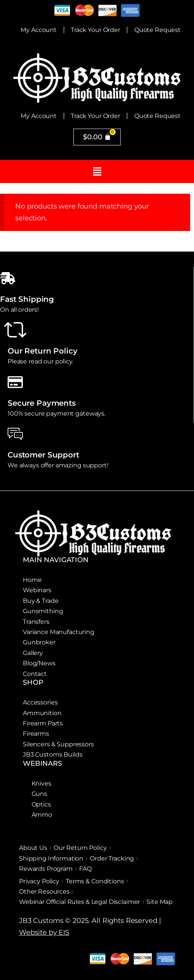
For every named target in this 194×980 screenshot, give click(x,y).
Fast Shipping (27, 299)
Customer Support (43, 455)
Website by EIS (44, 932)
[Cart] (97, 137)
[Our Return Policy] (15, 330)
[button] (97, 171)
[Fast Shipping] (8, 278)
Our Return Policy (43, 351)
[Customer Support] (15, 434)
